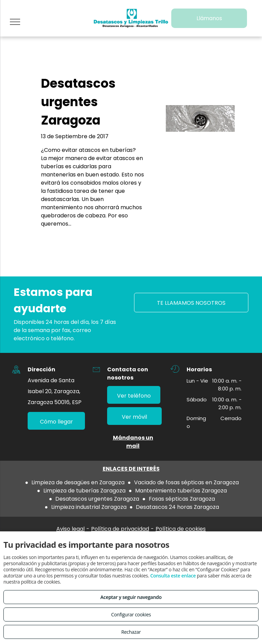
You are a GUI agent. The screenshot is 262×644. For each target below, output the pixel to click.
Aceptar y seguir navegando (131, 597)
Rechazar (131, 632)
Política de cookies (181, 529)
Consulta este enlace (173, 576)
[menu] (15, 22)
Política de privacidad (120, 529)
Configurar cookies (131, 614)
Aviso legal (70, 529)
